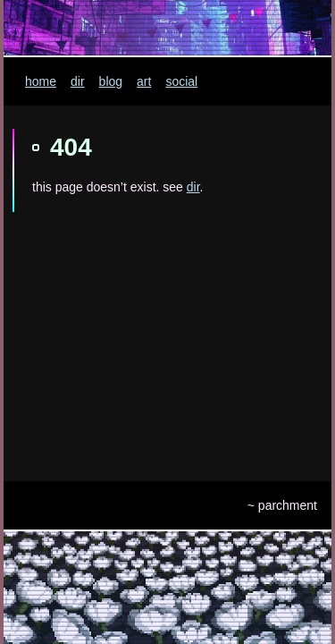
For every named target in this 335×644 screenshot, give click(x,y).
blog (111, 81)
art (144, 81)
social (181, 81)
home (41, 81)
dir (78, 81)
